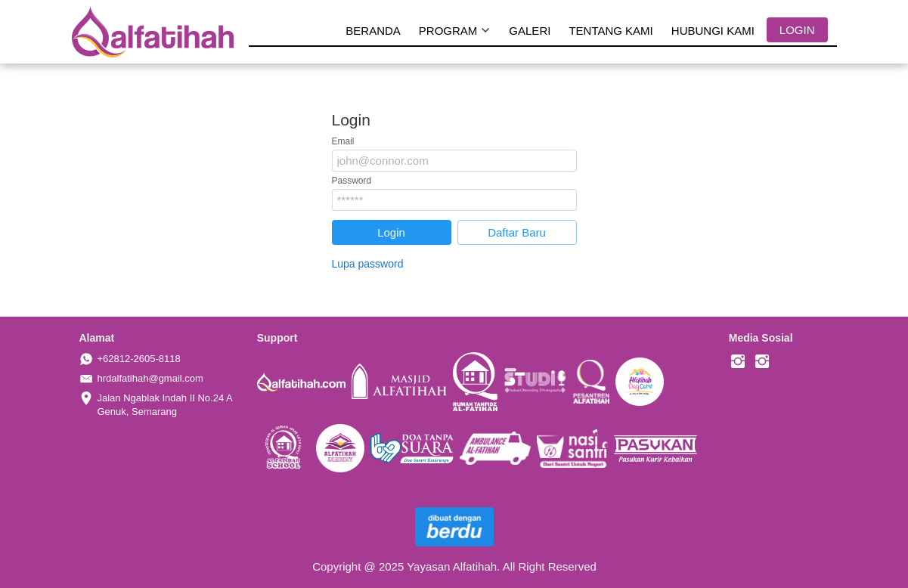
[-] (738, 362)
